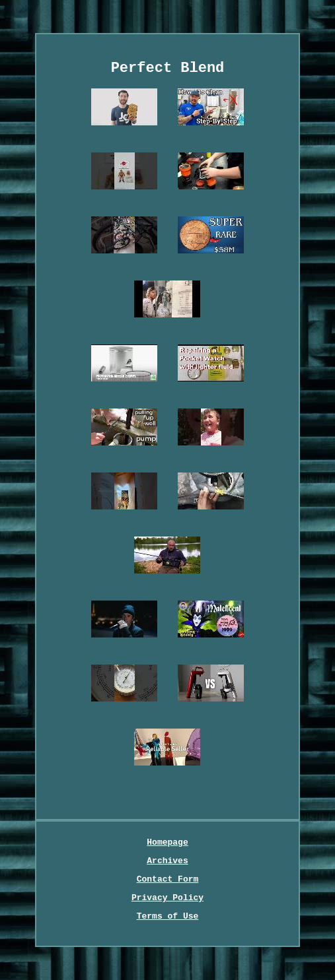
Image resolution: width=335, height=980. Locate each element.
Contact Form (168, 879)
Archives (167, 861)
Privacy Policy (167, 898)
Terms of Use (168, 916)
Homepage (167, 842)
